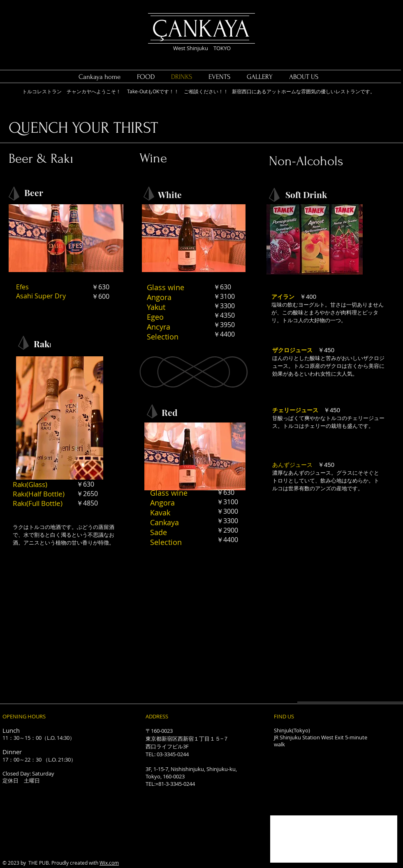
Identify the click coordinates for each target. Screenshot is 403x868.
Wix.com (109, 863)
